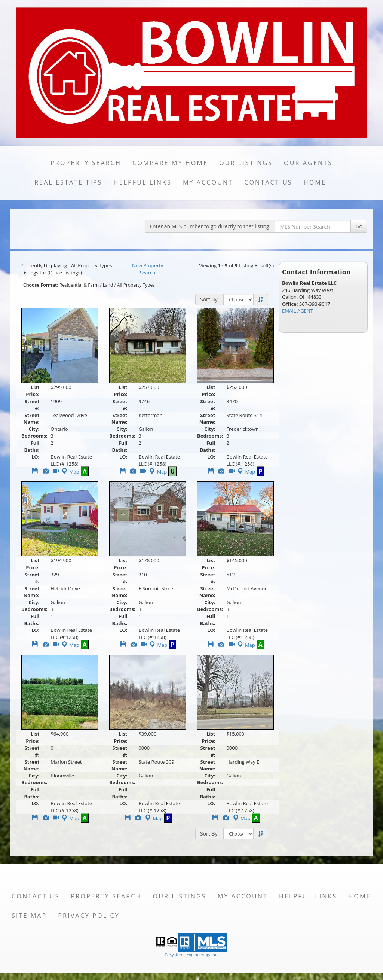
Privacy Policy (89, 916)
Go (359, 226)
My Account (208, 182)
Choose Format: (41, 285)
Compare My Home (170, 163)
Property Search (86, 163)
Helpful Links (143, 182)
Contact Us (268, 182)
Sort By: (209, 299)
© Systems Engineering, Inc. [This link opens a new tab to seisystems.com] (191, 954)
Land (108, 285)
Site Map (29, 916)
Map (70, 472)
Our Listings (246, 163)
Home (315, 182)
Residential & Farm (79, 285)
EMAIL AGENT (298, 311)
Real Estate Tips (68, 182)
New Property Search (148, 269)
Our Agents (308, 163)
